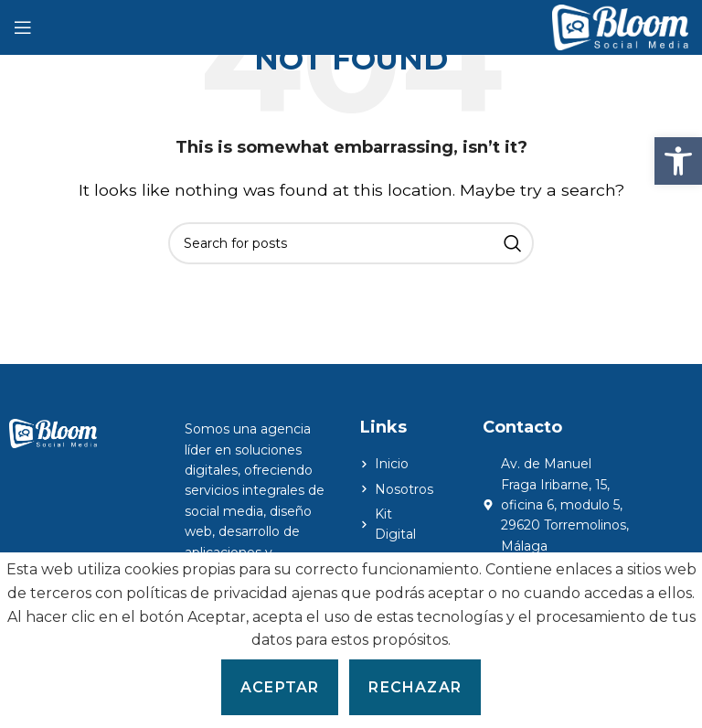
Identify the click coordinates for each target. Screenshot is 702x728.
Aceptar (280, 687)
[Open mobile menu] (23, 27)
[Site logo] (620, 26)
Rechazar (415, 687)
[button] (678, 161)
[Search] (351, 243)
